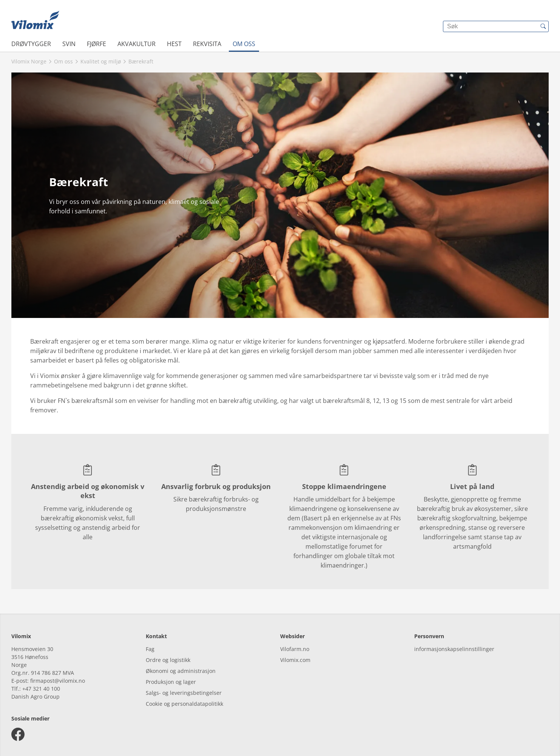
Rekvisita (207, 44)
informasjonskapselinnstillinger (454, 649)
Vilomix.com (295, 660)
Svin (69, 44)
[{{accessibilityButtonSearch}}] (543, 26)
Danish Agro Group (35, 697)
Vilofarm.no (295, 649)
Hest (174, 44)
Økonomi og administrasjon (181, 671)
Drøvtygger (31, 44)
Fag (150, 649)
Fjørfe (96, 44)
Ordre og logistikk (168, 660)
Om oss (244, 44)
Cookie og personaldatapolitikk (184, 704)
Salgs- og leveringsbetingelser (184, 693)
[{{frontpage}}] (35, 21)
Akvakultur (137, 44)
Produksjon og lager (171, 682)
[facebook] (18, 734)
